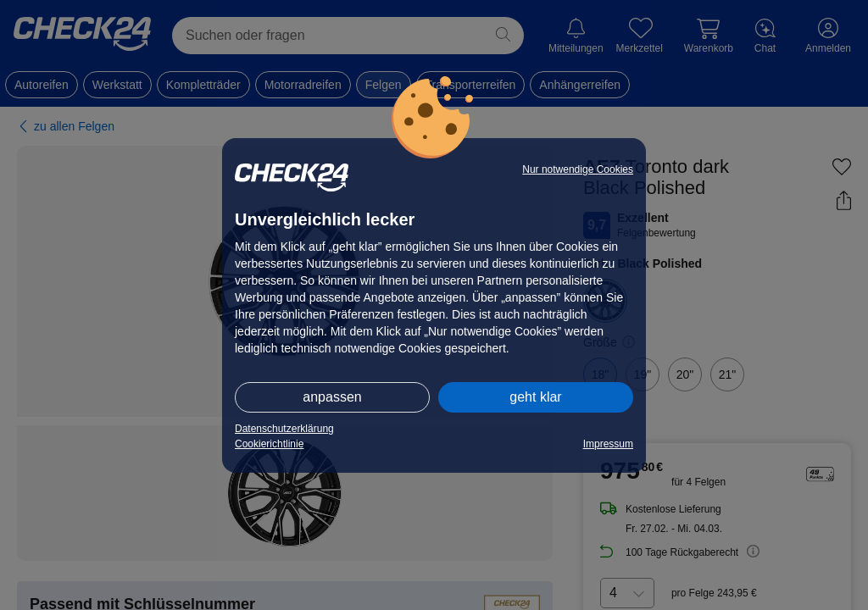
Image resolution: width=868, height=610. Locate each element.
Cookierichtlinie (269, 444)
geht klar (535, 397)
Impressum (608, 444)
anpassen (332, 397)
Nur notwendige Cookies (578, 169)
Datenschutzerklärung (284, 429)
